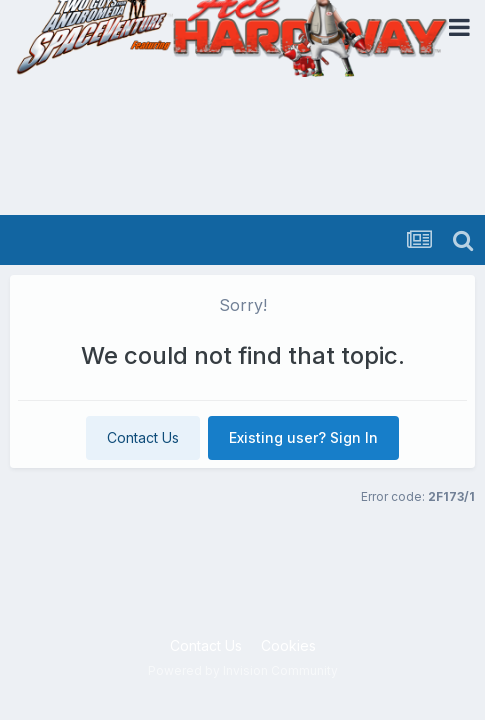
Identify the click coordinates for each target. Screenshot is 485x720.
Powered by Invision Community (243, 670)
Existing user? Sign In (303, 437)
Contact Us (143, 437)
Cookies (288, 645)
